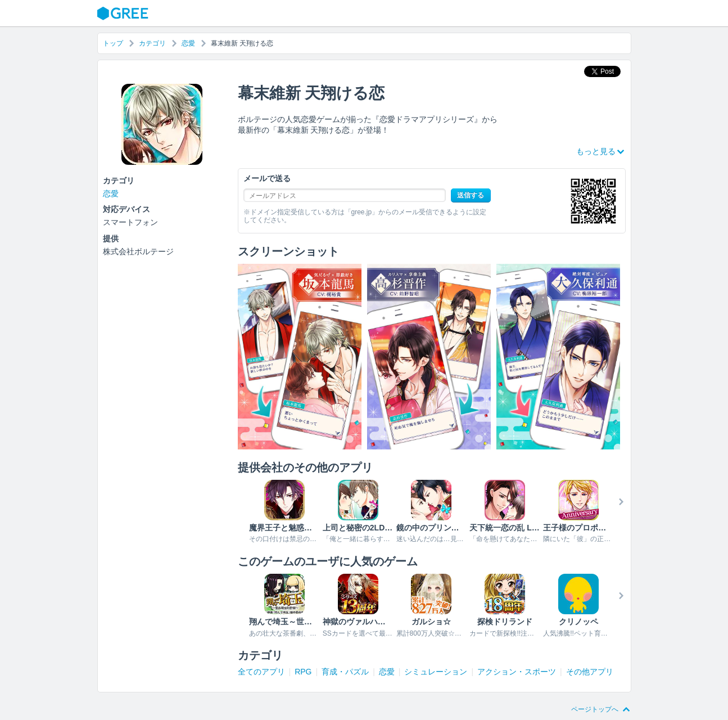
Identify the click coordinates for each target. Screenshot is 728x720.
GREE (124, 13)
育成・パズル (345, 672)
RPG (303, 672)
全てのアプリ (261, 672)
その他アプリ (590, 672)
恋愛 (188, 43)
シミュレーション (436, 672)
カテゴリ (152, 43)
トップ (113, 43)
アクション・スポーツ (517, 672)
